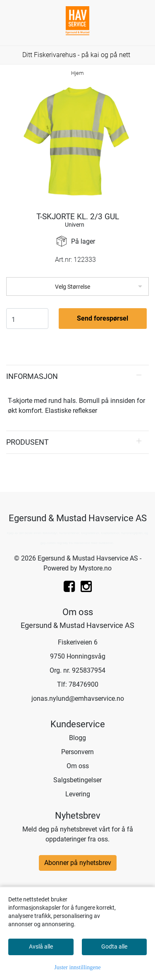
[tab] (77, 376)
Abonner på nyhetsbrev (78, 863)
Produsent (27, 442)
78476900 (83, 684)
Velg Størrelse (73, 287)
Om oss (78, 766)
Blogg (77, 738)
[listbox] (77, 286)
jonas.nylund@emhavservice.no (78, 698)
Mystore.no (95, 568)
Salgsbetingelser (77, 780)
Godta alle (114, 946)
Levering (78, 794)
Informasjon (32, 376)
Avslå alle (41, 946)
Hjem (77, 73)
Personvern (77, 752)
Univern (75, 225)
